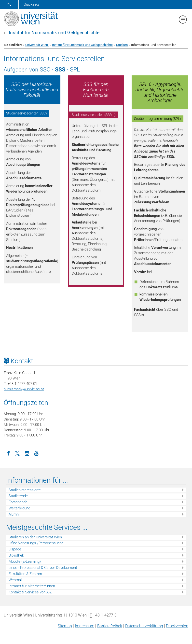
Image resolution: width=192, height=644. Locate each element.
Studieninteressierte (25, 490)
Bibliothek (16, 555)
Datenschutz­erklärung (144, 626)
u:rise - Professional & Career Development (43, 568)
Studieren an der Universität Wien (35, 537)
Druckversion (177, 626)
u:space (15, 549)
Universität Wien (37, 45)
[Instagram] (27, 453)
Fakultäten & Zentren (25, 574)
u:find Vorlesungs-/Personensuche (36, 543)
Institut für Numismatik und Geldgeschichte (54, 33)
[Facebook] (8, 453)
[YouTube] (36, 453)
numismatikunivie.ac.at (24, 389)
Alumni (14, 514)
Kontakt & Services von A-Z (30, 592)
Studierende (18, 496)
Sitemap (65, 626)
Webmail (15, 580)
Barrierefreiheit (110, 626)
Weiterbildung (19, 508)
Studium (122, 45)
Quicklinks (32, 4)
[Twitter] (18, 453)
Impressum (85, 626)
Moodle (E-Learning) (25, 561)
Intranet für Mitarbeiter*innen (32, 586)
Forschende (18, 502)
